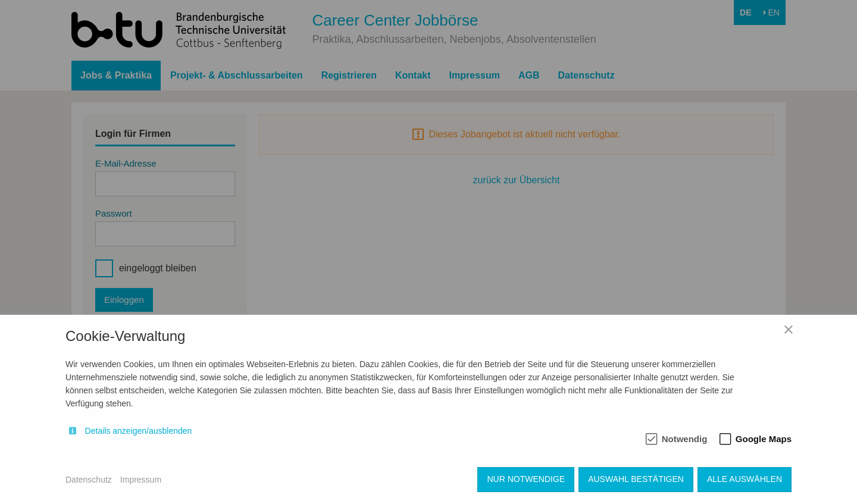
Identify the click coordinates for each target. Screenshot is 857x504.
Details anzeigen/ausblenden (139, 431)
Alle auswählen (745, 479)
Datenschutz (89, 480)
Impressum (141, 480)
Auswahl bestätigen (636, 479)
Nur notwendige (526, 479)
